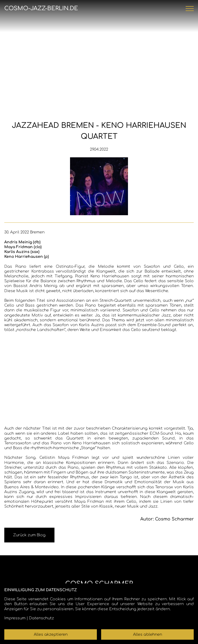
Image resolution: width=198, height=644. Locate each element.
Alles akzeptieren (51, 634)
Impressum (15, 618)
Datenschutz (41, 618)
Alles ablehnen (148, 634)
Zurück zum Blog (29, 535)
